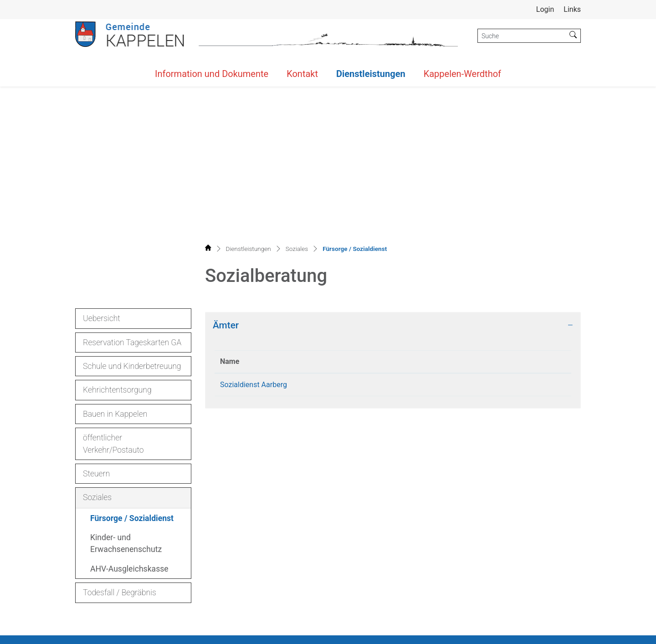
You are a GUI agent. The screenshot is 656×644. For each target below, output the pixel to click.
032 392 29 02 (113, 579)
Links (572, 9)
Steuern (96, 302)
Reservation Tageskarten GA (132, 171)
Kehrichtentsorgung (117, 219)
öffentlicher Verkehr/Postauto (113, 272)
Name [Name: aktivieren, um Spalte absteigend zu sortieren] (230, 190)
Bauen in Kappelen (115, 243)
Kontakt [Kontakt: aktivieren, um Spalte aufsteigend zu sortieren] (442, 190)
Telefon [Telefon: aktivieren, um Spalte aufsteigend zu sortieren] (353, 190)
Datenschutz (513, 630)
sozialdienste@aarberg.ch (471, 213)
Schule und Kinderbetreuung (132, 195)
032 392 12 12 (124, 568)
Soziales (97, 326)
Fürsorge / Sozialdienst (132, 350)
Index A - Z (467, 630)
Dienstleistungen (371, 74)
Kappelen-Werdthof (462, 74)
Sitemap (429, 630)
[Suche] (522, 36)
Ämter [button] (226, 154)
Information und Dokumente (212, 74)
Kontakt (302, 74)
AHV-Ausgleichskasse (129, 398)
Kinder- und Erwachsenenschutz (126, 372)
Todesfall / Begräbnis (120, 421)
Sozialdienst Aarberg (254, 213)
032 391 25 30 (364, 213)
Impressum (561, 630)
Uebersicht (102, 147)
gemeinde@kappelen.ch (136, 590)
